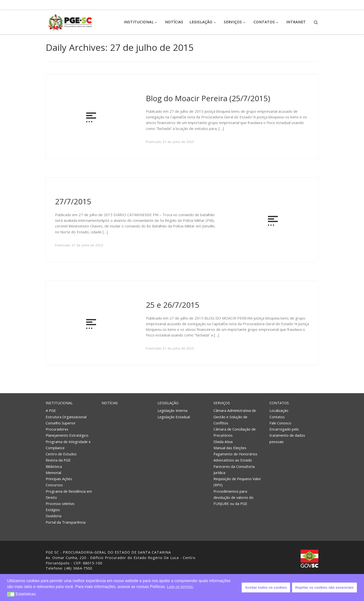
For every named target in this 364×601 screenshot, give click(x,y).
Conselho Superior (61, 423)
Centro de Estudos (61, 454)
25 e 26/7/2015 (173, 305)
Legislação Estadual (174, 417)
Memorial (53, 473)
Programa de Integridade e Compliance (68, 445)
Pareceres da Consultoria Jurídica (234, 469)
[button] (11, 594)
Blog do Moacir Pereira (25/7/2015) (208, 98)
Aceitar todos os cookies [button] (266, 587)
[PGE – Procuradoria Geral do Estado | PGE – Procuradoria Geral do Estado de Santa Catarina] (70, 21)
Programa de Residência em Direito (69, 494)
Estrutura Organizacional (66, 417)
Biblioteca (54, 466)
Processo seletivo (60, 503)
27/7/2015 (73, 201)
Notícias (110, 403)
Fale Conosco (280, 423)
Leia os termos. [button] (180, 587)
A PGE (51, 410)
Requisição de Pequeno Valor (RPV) (237, 482)
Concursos (54, 485)
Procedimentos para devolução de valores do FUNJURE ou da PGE (233, 497)
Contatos (279, 403)
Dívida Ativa (223, 442)
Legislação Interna (172, 410)
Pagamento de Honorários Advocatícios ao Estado (235, 457)
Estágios (53, 510)
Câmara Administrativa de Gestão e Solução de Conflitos (235, 417)
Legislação (168, 403)
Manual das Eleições (230, 448)
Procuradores (57, 429)
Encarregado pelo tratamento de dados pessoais (287, 435)
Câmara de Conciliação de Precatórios (235, 432)
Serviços (222, 403)
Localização (279, 410)
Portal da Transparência (66, 522)
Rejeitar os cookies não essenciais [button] (324, 587)
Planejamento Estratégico (67, 435)
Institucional (59, 403)
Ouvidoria (54, 516)
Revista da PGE (58, 460)
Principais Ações (59, 479)
